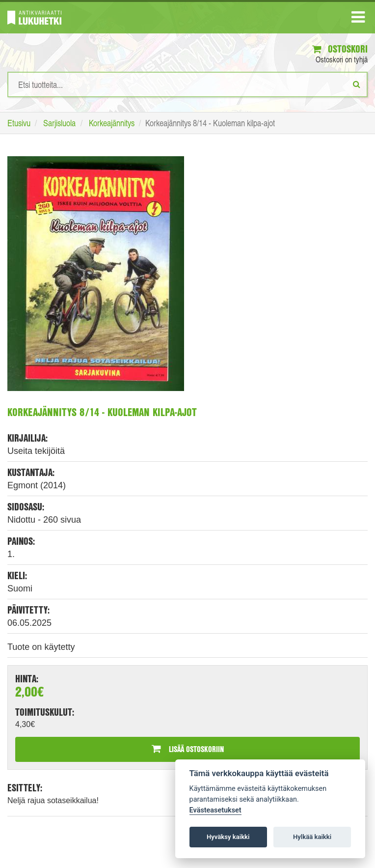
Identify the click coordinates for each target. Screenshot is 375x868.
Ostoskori (340, 49)
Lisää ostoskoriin (188, 749)
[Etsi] (357, 84)
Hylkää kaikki (312, 837)
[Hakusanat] (187, 84)
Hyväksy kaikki (228, 837)
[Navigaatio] (358, 19)
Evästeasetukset (215, 810)
